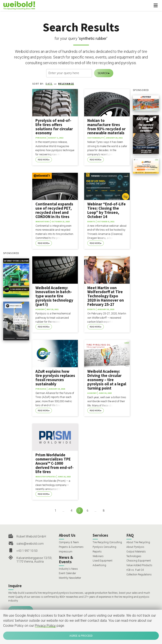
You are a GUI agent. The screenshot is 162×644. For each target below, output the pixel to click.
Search (103, 73)
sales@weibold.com (30, 544)
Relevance (66, 84)
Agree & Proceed (81, 636)
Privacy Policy (45, 626)
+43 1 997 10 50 (27, 551)
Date (49, 84)
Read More (43, 160)
